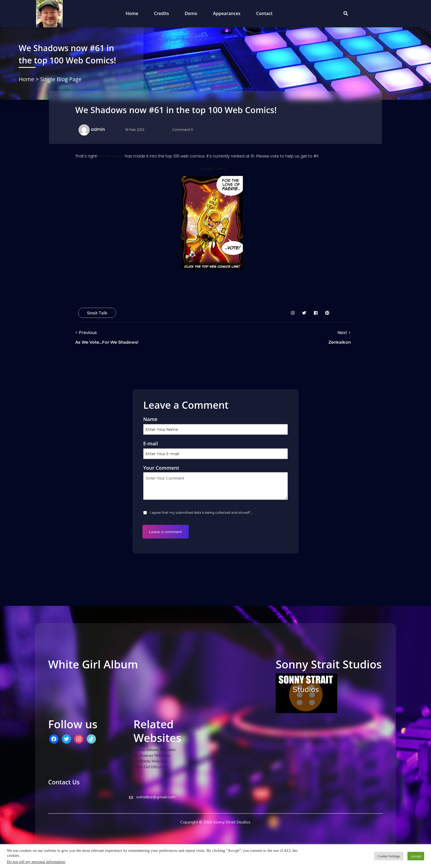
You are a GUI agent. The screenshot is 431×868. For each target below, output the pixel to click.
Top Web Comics (212, 169)
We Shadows (111, 156)
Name (150, 419)
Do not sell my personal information (36, 862)
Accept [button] (416, 856)
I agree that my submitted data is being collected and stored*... (201, 512)
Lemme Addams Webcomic (155, 750)
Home (132, 13)
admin (98, 129)
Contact (264, 13)
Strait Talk (97, 313)
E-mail (151, 443)
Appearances (227, 13)
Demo (191, 13)
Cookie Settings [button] (389, 856)
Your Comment (161, 467)
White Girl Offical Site (151, 767)
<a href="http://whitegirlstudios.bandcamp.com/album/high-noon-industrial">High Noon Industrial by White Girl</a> (159, 690)
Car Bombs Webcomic (151, 761)
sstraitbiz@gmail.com (152, 797)
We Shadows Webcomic (152, 756)
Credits (161, 13)
